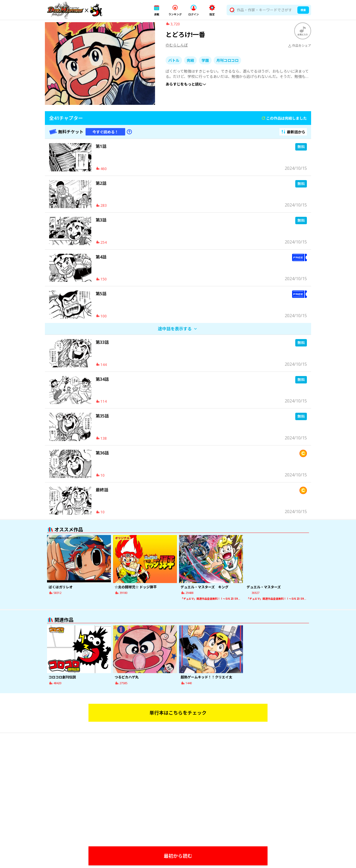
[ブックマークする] (303, 35)
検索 (303, 10)
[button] (157, 10)
